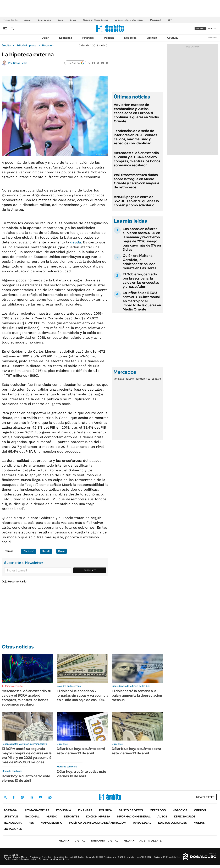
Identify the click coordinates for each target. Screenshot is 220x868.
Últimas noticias (36, 810)
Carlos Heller (20, 63)
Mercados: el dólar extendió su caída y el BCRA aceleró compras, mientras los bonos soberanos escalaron (137, 159)
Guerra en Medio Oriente (96, 20)
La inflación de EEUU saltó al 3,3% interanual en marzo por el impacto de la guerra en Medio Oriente (142, 301)
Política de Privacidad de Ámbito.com (98, 823)
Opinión (152, 38)
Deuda (73, 20)
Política (109, 38)
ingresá (212, 28)
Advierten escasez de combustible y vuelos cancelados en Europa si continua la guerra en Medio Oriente (136, 113)
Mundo (52, 817)
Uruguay (173, 38)
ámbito (6, 46)
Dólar (45, 38)
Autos (162, 817)
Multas (199, 823)
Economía (66, 38)
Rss (31, 823)
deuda (76, 242)
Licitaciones (13, 829)
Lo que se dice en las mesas (129, 20)
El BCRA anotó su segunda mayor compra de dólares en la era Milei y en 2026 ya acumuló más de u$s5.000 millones (27, 755)
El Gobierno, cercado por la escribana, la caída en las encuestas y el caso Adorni (141, 280)
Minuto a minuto (14, 686)
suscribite (201, 28)
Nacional (32, 817)
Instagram (22, 797)
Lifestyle (11, 817)
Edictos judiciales (172, 823)
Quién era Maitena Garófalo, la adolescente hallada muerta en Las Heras (139, 262)
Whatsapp (50, 797)
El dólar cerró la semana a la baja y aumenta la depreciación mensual (137, 695)
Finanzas (88, 38)
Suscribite (90, 570)
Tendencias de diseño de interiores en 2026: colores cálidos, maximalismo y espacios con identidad (135, 137)
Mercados (158, 810)
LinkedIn (31, 797)
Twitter (5, 797)
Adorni (28, 20)
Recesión (48, 46)
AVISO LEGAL (142, 823)
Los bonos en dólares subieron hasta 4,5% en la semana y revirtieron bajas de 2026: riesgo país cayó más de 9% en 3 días (142, 239)
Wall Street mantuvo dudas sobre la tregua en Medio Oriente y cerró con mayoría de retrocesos (136, 181)
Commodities (143, 379)
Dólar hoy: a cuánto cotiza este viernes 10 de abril (81, 774)
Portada (10, 810)
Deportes (72, 817)
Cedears (157, 379)
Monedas (119, 379)
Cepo (60, 20)
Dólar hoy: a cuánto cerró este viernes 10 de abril (26, 778)
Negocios (130, 38)
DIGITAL (72, 841)
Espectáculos (185, 817)
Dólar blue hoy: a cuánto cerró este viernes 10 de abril (81, 751)
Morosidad (155, 20)
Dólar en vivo (44, 20)
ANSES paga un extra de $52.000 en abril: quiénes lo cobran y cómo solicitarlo (136, 201)
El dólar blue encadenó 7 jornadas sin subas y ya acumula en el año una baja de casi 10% (82, 695)
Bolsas (130, 379)
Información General (134, 817)
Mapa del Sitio (52, 823)
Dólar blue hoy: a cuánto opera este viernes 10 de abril (136, 751)
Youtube (41, 797)
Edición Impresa (98, 817)
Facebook (14, 797)
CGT (170, 20)
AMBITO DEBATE (143, 841)
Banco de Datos (131, 810)
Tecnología (13, 823)
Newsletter (212, 38)
